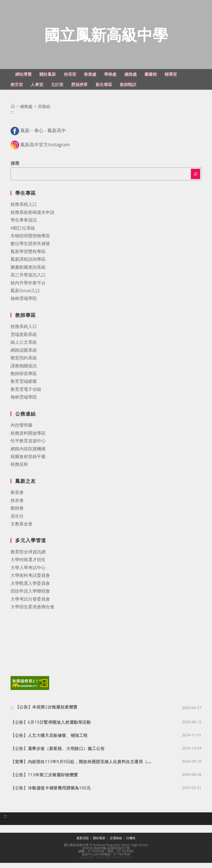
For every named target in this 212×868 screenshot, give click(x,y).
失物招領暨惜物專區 (30, 242)
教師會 (17, 514)
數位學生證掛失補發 (30, 250)
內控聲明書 (22, 431)
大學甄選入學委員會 (30, 589)
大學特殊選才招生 (28, 566)
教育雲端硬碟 (24, 388)
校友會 (17, 506)
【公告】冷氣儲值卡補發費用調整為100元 (51, 793)
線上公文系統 (24, 348)
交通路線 (116, 843)
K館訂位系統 (23, 234)
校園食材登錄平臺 (28, 463)
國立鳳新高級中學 (106, 37)
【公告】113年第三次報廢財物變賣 (44, 780)
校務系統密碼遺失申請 (32, 218)
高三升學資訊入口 (28, 281)
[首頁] (13, 113)
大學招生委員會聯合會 (32, 613)
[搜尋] (196, 180)
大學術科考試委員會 (30, 582)
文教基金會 (22, 530)
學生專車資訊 (24, 226)
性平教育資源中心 (28, 447)
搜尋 (15, 170)
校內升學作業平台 (28, 289)
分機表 (131, 843)
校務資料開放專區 (28, 439)
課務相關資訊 (24, 372)
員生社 (17, 522)
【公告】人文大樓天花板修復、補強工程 (49, 741)
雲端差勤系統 (24, 340)
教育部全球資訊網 (28, 558)
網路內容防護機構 (28, 455)
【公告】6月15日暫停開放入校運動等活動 (51, 728)
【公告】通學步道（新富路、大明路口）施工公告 (58, 754)
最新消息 (83, 843)
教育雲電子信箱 (26, 395)
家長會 (17, 499)
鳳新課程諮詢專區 (28, 266)
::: (8, 79)
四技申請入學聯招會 (30, 597)
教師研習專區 (24, 380)
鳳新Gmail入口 (25, 297)
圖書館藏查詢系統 (28, 273)
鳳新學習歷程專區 (28, 258)
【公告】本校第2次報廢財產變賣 (46, 712)
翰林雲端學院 (24, 305)
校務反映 (19, 471)
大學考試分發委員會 (30, 605)
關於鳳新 (99, 843)
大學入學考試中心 (28, 574)
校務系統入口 (24, 211)
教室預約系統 (24, 364)
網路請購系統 (24, 356)
